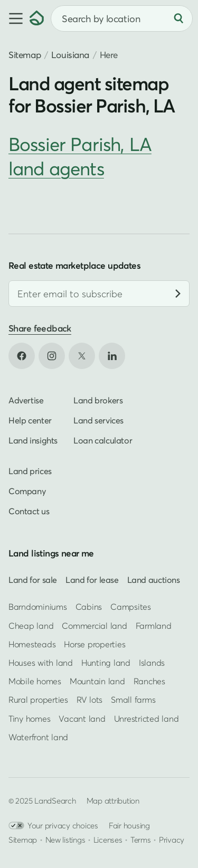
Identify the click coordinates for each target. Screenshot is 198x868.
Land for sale (33, 580)
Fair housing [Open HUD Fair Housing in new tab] (129, 825)
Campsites (131, 607)
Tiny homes (29, 719)
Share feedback (40, 328)
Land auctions (154, 580)
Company (27, 491)
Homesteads (32, 644)
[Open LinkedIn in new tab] (112, 356)
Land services (98, 420)
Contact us (29, 511)
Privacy (172, 839)
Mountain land (97, 681)
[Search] (178, 18)
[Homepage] (37, 18)
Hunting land (106, 663)
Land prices (30, 471)
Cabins (89, 607)
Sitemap (25, 55)
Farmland (154, 626)
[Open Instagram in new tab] (52, 356)
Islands (152, 663)
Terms (141, 839)
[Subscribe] (178, 294)
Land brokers (98, 400)
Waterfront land (38, 737)
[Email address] (99, 294)
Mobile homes (35, 681)
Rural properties (38, 700)
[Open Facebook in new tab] (22, 356)
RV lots (89, 700)
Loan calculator (103, 440)
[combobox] (122, 18)
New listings (65, 839)
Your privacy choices (53, 825)
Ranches (149, 681)
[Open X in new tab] (82, 356)
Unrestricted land (147, 719)
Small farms (133, 700)
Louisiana (70, 55)
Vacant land (82, 719)
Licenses (108, 839)
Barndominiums (38, 607)
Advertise (26, 400)
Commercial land (94, 626)
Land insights (33, 440)
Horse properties (95, 644)
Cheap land (31, 626)
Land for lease (92, 580)
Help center (30, 420)
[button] (15, 18)
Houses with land (41, 663)
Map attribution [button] (113, 800)
